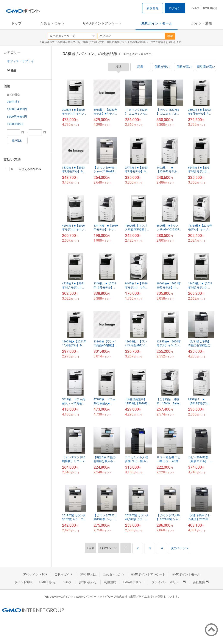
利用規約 (110, 582)
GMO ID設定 (210, 8)
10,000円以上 (15, 124)
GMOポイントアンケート (103, 23)
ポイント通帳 (202, 23)
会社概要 (201, 582)
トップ (16, 23)
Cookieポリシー (134, 582)
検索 (170, 36)
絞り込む (17, 141)
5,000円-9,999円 (17, 117)
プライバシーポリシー (169, 582)
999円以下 (13, 102)
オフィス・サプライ (20, 61)
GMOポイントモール (157, 23)
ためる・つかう (52, 23)
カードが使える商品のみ (23, 169)
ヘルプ (195, 8)
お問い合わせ (88, 582)
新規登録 (153, 8)
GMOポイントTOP (35, 574)
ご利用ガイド (64, 574)
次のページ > (179, 548)
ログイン (175, 8)
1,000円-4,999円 (17, 109)
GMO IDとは (88, 574)
